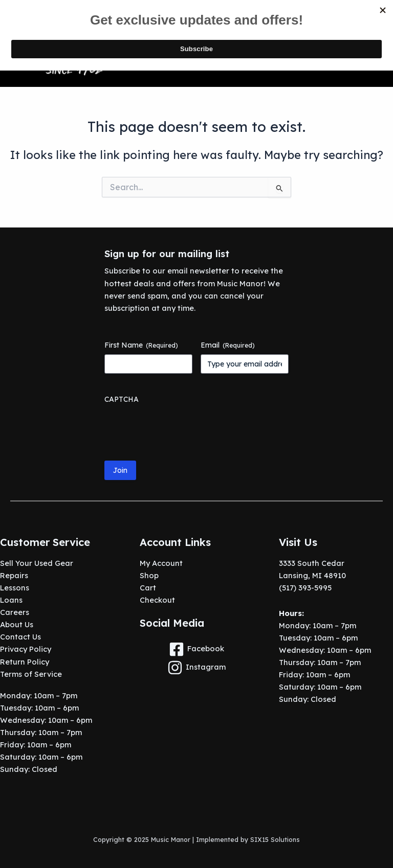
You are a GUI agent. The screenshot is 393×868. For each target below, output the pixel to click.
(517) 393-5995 (305, 588)
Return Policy (25, 662)
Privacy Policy (26, 649)
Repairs (14, 575)
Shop (149, 575)
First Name (141, 345)
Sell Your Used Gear (37, 563)
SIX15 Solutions (275, 839)
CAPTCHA (122, 399)
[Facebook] (197, 649)
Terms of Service (31, 674)
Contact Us (20, 637)
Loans (11, 600)
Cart (148, 588)
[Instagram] (197, 668)
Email (228, 345)
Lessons (15, 588)
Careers (15, 612)
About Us (17, 624)
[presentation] (182, 428)
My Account (161, 563)
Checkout (157, 600)
